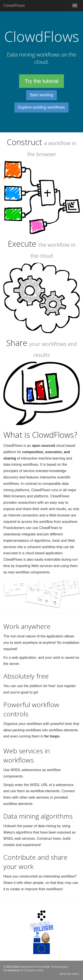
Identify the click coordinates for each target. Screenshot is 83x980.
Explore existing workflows (41, 107)
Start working (41, 95)
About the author (69, 974)
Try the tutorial (41, 81)
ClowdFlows (14, 5)
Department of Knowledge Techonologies (44, 967)
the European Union (32, 970)
